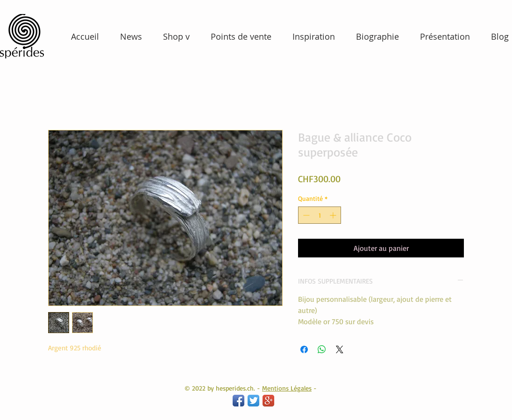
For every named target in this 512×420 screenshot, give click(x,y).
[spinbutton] (320, 215)
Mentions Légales (287, 388)
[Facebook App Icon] (238, 401)
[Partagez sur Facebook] (304, 349)
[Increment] (334, 215)
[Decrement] (305, 215)
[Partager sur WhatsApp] (322, 349)
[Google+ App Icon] (268, 401)
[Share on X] (340, 349)
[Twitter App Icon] (253, 401)
